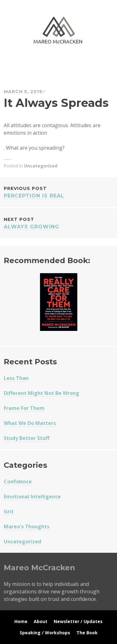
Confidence (18, 482)
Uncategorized (41, 166)
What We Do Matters (30, 423)
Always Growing (58, 223)
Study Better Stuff (27, 438)
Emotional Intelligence (32, 497)
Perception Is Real (58, 192)
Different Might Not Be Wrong (41, 393)
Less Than (16, 378)
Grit (9, 512)
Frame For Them (24, 408)
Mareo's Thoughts (27, 527)
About (41, 621)
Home (21, 621)
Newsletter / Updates (78, 621)
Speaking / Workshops (45, 633)
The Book (87, 633)
